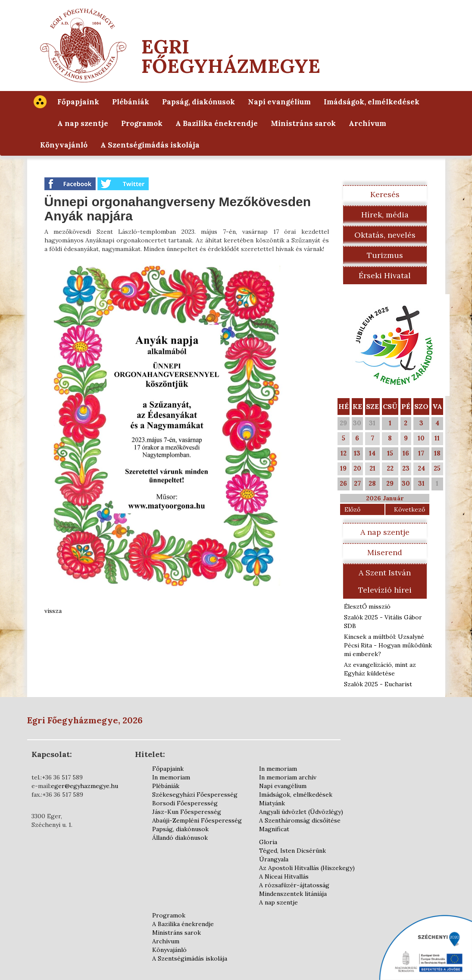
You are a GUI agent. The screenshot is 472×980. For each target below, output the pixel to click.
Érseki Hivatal (385, 275)
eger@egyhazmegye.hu (84, 786)
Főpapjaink (78, 102)
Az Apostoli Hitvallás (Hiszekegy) (307, 868)
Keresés (385, 194)
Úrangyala (274, 859)
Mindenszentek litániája (293, 894)
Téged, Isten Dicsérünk (292, 851)
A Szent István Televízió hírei (385, 581)
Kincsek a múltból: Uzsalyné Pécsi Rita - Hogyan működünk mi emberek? (388, 645)
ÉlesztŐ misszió (367, 606)
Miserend (385, 552)
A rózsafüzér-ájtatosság (294, 885)
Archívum (367, 123)
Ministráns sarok (303, 123)
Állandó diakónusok (180, 838)
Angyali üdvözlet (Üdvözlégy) (301, 812)
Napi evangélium (279, 102)
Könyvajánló (64, 145)
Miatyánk (272, 803)
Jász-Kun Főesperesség (187, 812)
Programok (142, 123)
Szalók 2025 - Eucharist (378, 684)
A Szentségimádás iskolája (150, 145)
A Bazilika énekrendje (217, 123)
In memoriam (171, 777)
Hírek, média (385, 215)
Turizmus (385, 255)
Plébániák (131, 102)
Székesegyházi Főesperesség (195, 795)
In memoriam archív (288, 777)
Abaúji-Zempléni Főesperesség (197, 820)
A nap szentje (83, 123)
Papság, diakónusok (198, 102)
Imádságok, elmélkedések (372, 102)
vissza (53, 611)
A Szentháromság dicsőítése (300, 820)
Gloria (268, 842)
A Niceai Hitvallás (284, 876)
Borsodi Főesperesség (185, 803)
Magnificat (274, 829)
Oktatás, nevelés (385, 235)
